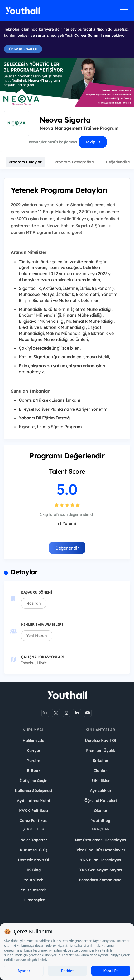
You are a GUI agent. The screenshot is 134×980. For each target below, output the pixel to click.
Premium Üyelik (100, 751)
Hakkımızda (33, 741)
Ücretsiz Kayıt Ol (23, 49)
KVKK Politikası (34, 811)
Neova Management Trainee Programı (80, 128)
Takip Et (93, 142)
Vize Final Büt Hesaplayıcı (101, 850)
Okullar (101, 811)
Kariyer (33, 751)
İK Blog (33, 870)
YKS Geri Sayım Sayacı (101, 870)
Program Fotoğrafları (74, 162)
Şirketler (101, 761)
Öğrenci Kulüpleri (101, 801)
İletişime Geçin (34, 781)
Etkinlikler (100, 781)
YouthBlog (100, 821)
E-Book (34, 771)
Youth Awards (33, 890)
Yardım (33, 761)
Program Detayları (26, 162)
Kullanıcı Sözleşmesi (33, 791)
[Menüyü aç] (124, 12)
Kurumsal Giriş (33, 850)
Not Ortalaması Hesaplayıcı (100, 840)
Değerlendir (67, 548)
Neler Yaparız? (34, 840)
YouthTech (34, 880)
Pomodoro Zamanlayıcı (101, 880)
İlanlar (100, 771)
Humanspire (34, 900)
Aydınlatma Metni (33, 801)
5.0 (67, 489)
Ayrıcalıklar (101, 791)
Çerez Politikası (34, 821)
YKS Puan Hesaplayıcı (100, 860)
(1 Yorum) (67, 523)
